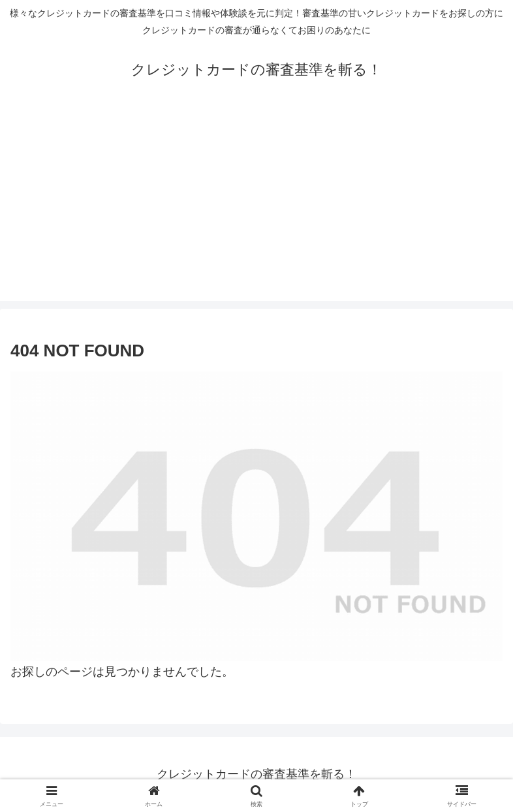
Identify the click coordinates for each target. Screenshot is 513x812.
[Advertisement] (256, 210)
